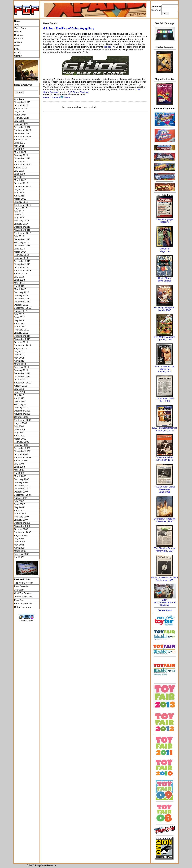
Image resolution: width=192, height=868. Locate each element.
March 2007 (20, 514)
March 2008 (20, 476)
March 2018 (20, 199)
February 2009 (22, 442)
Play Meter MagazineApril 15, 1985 (165, 338)
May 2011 (19, 358)
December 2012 (22, 299)
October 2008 (21, 454)
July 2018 (19, 189)
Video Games (21, 28)
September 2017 (23, 205)
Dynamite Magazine (165, 250)
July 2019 (19, 171)
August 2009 (21, 423)
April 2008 (19, 473)
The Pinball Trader (165, 398)
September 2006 (23, 532)
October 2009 (21, 417)
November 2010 (22, 376)
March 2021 (20, 152)
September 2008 (23, 457)
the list (107, 47)
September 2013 (23, 270)
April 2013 (19, 286)
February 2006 (22, 554)
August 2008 (21, 461)
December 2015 (22, 239)
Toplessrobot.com (23, 597)
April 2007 (19, 510)
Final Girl (19, 600)
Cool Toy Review (23, 593)
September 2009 (23, 420)
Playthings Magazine (165, 308)
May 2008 (19, 470)
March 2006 (20, 551)
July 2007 (19, 501)
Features (19, 39)
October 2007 (21, 492)
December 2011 (22, 336)
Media (17, 45)
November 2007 (22, 489)
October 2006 (21, 529)
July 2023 (19, 121)
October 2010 (21, 380)
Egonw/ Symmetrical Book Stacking (165, 602)
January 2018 (21, 202)
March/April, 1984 (165, 551)
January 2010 (21, 408)
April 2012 (19, 323)
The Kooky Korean (24, 583)
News (17, 21)
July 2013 (19, 277)
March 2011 (20, 364)
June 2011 (19, 355)
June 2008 (19, 467)
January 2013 (21, 295)
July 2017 (19, 211)
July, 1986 (165, 401)
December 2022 (22, 127)
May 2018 (19, 193)
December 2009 (22, 411)
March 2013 (20, 289)
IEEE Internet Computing (165, 428)
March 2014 (20, 252)
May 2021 (19, 146)
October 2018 (21, 183)
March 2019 (20, 180)
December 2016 (22, 227)
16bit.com (19, 590)
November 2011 (22, 339)
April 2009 (19, 436)
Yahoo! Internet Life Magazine (165, 368)
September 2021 (23, 137)
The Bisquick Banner (165, 548)
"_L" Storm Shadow (78, 92)
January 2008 (21, 482)
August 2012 (21, 311)
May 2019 (19, 177)
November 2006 (22, 526)
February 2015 (22, 242)
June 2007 (19, 504)
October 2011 (21, 342)
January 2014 (21, 258)
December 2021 (22, 133)
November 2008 (22, 451)
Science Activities (165, 457)
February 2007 (22, 517)
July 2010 (19, 389)
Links (17, 49)
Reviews (19, 35)
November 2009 (22, 414)
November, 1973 (165, 460)
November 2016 (22, 230)
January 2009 (21, 445)
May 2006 (19, 545)
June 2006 (19, 542)
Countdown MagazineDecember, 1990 (165, 520)
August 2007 (21, 498)
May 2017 (19, 218)
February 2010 (22, 404)
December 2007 (22, 486)
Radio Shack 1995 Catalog (165, 279)
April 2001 (19, 557)
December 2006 (22, 523)
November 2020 (22, 158)
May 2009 (19, 433)
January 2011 (21, 370)
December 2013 (22, 261)
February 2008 (22, 479)
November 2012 (22, 302)
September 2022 (23, 130)
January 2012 (21, 333)
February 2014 (22, 255)
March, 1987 (165, 310)
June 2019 (19, 174)
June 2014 (19, 249)
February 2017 (22, 221)
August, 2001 (165, 372)
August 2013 (21, 274)
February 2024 (22, 118)
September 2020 (23, 165)
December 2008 (22, 448)
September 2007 (23, 495)
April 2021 (19, 149)
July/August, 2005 (165, 430)
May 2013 (19, 283)
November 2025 (22, 102)
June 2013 (19, 280)
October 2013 (21, 267)
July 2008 (19, 464)
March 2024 (20, 115)
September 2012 (23, 308)
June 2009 (19, 429)
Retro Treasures (23, 607)
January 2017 (21, 224)
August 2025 (21, 108)
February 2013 (22, 292)
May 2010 (19, 395)
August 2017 (21, 208)
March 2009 (20, 439)
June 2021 (19, 143)
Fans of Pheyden (23, 604)
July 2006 (19, 538)
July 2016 (19, 236)
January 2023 (21, 124)
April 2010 (19, 398)
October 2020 (21, 161)
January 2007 (21, 520)
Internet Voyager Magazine (165, 221)
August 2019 (21, 168)
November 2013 (22, 264)
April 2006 (19, 548)
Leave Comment (52, 97)
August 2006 (21, 535)
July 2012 (19, 314)
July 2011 (19, 352)
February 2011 (22, 367)
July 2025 (19, 112)
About (17, 52)
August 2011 (21, 348)
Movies (18, 32)
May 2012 (19, 320)
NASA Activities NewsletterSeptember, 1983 (165, 579)
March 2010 (20, 401)
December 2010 (22, 373)
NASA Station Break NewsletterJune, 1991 (165, 489)
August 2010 (21, 386)
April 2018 (19, 196)
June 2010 (19, 392)
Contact (18, 56)
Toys (17, 25)
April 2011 (19, 361)
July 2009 (19, 426)
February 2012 (22, 330)
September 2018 (23, 186)
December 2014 (22, 246)
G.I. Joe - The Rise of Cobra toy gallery (69, 28)
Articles (18, 42)
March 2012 (20, 327)
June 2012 (19, 317)
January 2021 (21, 155)
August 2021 (21, 140)
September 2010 (23, 383)
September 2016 (23, 233)
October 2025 (21, 105)
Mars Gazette (21, 586)
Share (67, 97)
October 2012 (21, 305)
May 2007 (19, 507)
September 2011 (23, 345)
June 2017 (19, 214)
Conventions (165, 610)
